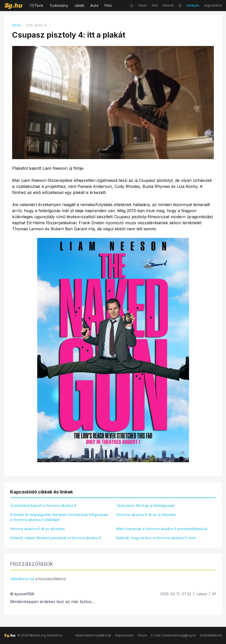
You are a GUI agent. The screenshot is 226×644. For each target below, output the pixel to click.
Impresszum (124, 635)
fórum (143, 5)
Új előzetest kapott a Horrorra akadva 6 (43, 505)
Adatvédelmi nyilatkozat (93, 635)
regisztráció (213, 5)
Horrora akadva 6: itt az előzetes (37, 529)
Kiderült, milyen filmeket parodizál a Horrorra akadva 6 (56, 538)
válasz (202, 594)
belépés (193, 5)
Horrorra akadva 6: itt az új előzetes (146, 515)
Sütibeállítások (211, 635)
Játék (79, 5)
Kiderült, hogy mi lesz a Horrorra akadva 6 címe (156, 538)
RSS (155, 5)
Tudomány (59, 5)
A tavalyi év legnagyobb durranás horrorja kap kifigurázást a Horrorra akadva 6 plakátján (59, 517)
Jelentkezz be (22, 579)
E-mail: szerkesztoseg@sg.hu (173, 635)
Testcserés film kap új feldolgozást (145, 505)
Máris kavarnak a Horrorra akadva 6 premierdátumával (162, 529)
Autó (94, 5)
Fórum (142, 635)
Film (108, 5)
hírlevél (168, 5)
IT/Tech (37, 5)
